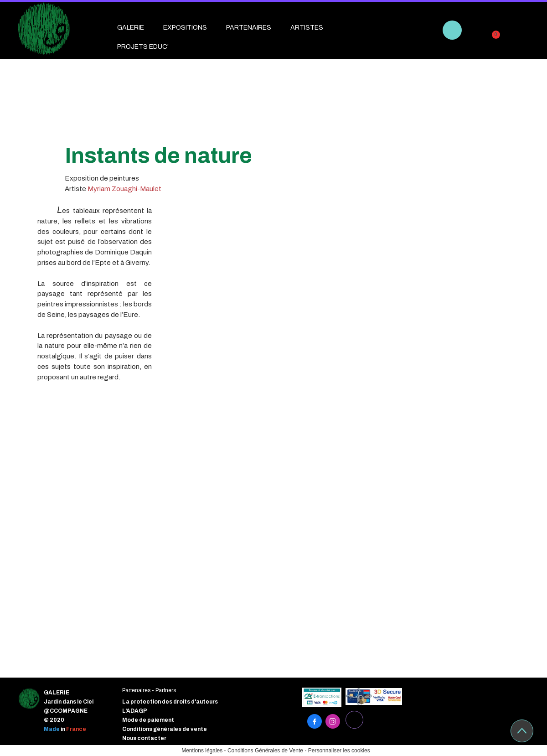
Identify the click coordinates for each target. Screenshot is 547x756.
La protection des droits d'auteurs (170, 702)
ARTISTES (307, 28)
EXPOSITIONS (185, 28)
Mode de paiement (148, 720)
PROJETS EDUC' (143, 47)
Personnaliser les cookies (339, 751)
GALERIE (131, 28)
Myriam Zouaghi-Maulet (124, 189)
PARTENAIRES (249, 28)
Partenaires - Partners (149, 690)
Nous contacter (144, 738)
